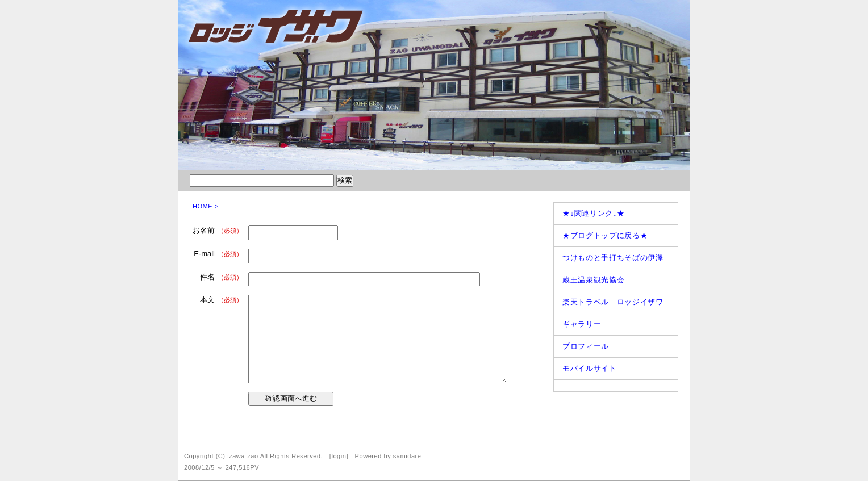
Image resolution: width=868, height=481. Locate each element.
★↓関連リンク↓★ (594, 213)
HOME (203, 206)
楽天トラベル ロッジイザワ (613, 302)
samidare (407, 456)
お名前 (218, 230)
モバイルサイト (590, 368)
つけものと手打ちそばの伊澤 (613, 258)
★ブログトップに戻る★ (605, 235)
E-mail (218, 254)
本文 (221, 300)
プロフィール (586, 346)
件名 (221, 277)
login (339, 456)
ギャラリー (582, 324)
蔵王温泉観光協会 (593, 280)
